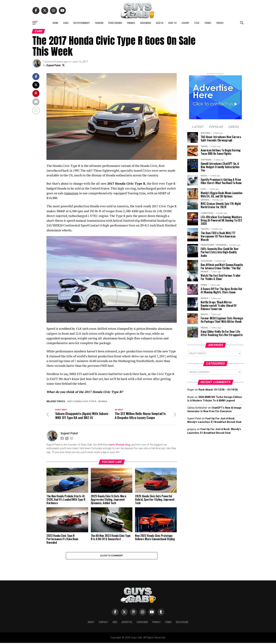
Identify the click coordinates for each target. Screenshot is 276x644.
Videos (220, 23)
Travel (208, 23)
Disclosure (182, 623)
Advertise (127, 623)
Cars (66, 23)
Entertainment (82, 23)
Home (55, 23)
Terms (168, 623)
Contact (103, 623)
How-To (172, 23)
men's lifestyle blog (119, 445)
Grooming (146, 23)
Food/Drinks (115, 23)
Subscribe (142, 623)
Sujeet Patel (54, 65)
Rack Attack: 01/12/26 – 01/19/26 (218, 390)
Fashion (99, 23)
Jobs (115, 623)
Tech (197, 23)
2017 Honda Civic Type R (82, 401)
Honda (103, 401)
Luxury (185, 23)
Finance (131, 23)
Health (160, 23)
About (91, 623)
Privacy (156, 623)
